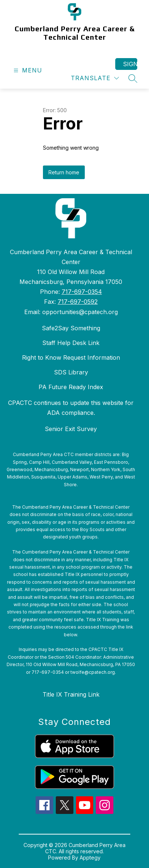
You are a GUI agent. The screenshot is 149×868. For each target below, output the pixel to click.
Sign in (130, 64)
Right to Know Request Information (71, 357)
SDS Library (71, 372)
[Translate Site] (95, 78)
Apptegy (90, 858)
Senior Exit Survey (71, 429)
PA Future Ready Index (71, 387)
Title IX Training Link (71, 694)
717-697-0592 (78, 302)
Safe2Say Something (71, 328)
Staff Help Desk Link (71, 343)
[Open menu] (27, 70)
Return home (64, 172)
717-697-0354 (82, 292)
